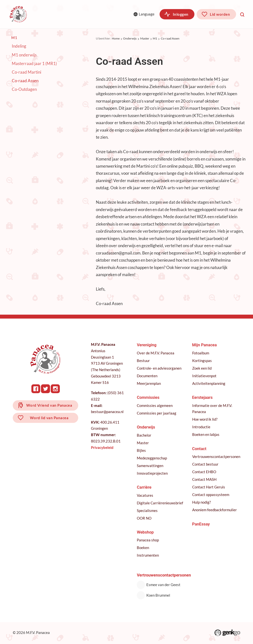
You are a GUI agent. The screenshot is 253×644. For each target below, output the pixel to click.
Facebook (36, 389)
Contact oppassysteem (211, 495)
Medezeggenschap (152, 458)
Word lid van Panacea (49, 418)
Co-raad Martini (26, 72)
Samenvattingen (150, 466)
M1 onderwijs (24, 55)
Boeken (143, 548)
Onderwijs (130, 39)
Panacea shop (148, 540)
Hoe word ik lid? (205, 419)
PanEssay (201, 524)
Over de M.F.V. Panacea (156, 353)
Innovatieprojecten (152, 473)
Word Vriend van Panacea (49, 405)
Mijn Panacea (205, 345)
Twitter (45, 389)
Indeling (19, 46)
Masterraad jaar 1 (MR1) (34, 64)
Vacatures (145, 495)
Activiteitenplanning (209, 383)
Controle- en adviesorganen (159, 368)
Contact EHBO (204, 472)
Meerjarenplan (149, 383)
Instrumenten (148, 555)
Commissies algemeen (155, 406)
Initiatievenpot (204, 376)
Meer (118, 14)
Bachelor (144, 435)
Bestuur (143, 361)
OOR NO (144, 518)
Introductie (201, 427)
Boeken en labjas (206, 435)
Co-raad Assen (170, 39)
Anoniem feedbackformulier (215, 510)
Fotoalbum (201, 353)
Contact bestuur (205, 464)
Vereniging (50, 14)
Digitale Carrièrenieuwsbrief (160, 503)
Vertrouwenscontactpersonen (216, 457)
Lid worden (220, 14)
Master (145, 39)
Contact (199, 449)
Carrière (144, 487)
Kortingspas (202, 361)
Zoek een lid (202, 368)
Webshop (145, 532)
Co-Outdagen (24, 90)
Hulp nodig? (202, 502)
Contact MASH (204, 479)
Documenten (147, 376)
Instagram (55, 389)
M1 (155, 39)
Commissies (83, 14)
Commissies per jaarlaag (157, 413)
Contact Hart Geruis (209, 487)
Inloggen (181, 14)
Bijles (141, 450)
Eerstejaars (202, 397)
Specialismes (147, 511)
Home (116, 39)
